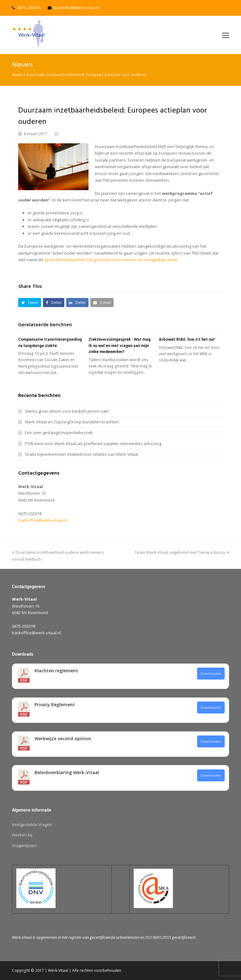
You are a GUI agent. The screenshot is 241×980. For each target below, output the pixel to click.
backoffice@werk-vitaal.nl (77, 8)
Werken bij (22, 835)
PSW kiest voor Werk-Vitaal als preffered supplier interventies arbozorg (93, 443)
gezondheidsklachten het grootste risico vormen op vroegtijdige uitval (111, 260)
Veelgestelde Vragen (32, 824)
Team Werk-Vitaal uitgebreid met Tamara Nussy (182, 552)
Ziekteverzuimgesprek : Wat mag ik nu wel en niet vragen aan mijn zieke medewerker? (120, 346)
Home (17, 74)
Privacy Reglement (55, 705)
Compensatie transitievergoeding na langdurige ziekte (50, 343)
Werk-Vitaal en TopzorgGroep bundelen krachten (72, 422)
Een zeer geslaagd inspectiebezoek (59, 432)
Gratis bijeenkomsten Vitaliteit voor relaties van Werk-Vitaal (81, 454)
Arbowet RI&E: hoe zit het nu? (187, 340)
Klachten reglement (56, 671)
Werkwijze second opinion (63, 738)
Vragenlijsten (24, 845)
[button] (226, 35)
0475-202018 (29, 8)
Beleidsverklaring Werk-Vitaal (67, 772)
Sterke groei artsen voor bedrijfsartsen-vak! (67, 411)
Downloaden (211, 674)
